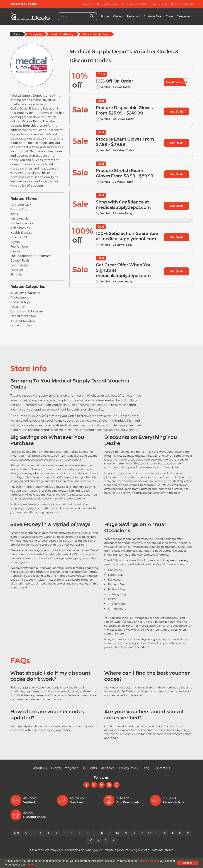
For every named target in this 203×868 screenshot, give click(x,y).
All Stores (143, 4)
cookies (31, 865)
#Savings (118, 16)
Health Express (21, 233)
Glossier (16, 251)
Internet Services (23, 321)
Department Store (24, 316)
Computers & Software (27, 311)
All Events (128, 4)
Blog (174, 4)
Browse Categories (108, 4)
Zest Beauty (19, 265)
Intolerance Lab (22, 223)
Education (18, 307)
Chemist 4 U (19, 237)
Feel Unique (19, 247)
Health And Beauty (62, 34)
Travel (170, 16)
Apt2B (15, 214)
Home (105, 16)
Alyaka (15, 242)
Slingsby (16, 274)
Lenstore (17, 270)
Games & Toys (20, 302)
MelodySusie (19, 219)
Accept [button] (188, 863)
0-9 (17, 833)
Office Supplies (21, 325)
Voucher (32, 4)
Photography (20, 298)
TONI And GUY (21, 205)
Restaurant (134, 16)
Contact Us (187, 4)
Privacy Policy (160, 4)
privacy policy (149, 861)
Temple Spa (19, 209)
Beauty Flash (20, 261)
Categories (185, 16)
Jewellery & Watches (25, 293)
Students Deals (153, 16)
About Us (88, 4)
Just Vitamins (20, 228)
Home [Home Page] (16, 34)
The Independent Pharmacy (31, 256)
